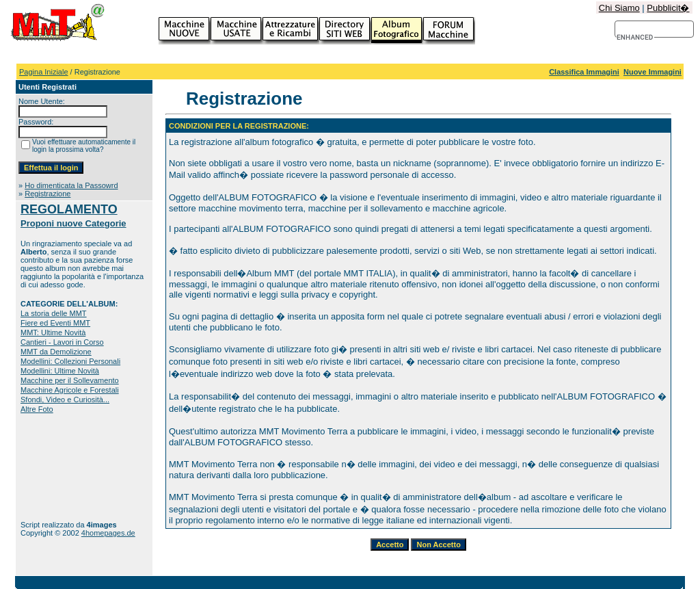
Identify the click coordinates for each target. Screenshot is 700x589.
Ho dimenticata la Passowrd (71, 185)
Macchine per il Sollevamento (70, 380)
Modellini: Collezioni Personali (70, 361)
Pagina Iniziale (44, 72)
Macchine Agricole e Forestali (70, 390)
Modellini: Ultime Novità (60, 371)
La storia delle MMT (54, 313)
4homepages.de (108, 533)
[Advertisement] (63, 467)
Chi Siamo (619, 8)
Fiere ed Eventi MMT (55, 323)
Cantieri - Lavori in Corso (62, 342)
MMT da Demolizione (56, 352)
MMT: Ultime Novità (53, 332)
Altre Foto (37, 409)
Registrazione (48, 194)
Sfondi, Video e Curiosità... (65, 400)
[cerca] (635, 38)
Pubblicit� (668, 8)
